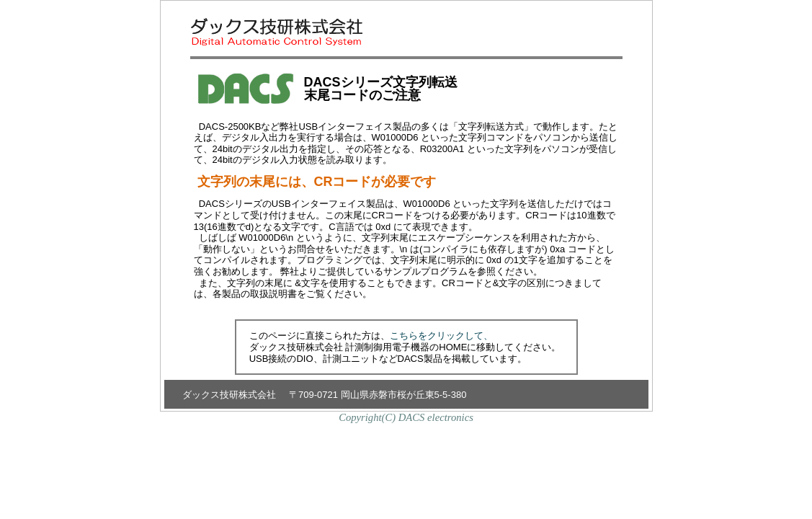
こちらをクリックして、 (441, 336)
